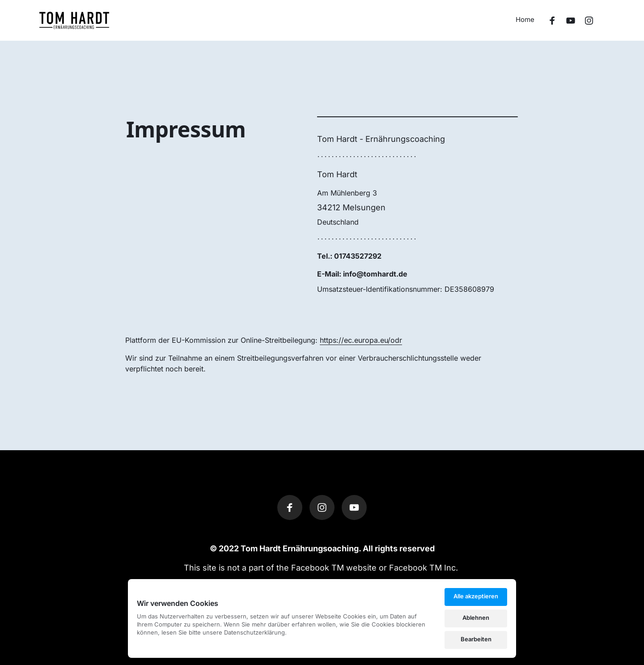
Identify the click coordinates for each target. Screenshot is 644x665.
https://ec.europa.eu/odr (361, 340)
